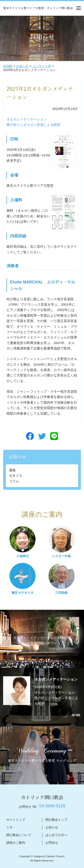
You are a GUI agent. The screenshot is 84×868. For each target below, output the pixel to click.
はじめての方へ (56, 835)
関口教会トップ (56, 820)
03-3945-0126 (52, 806)
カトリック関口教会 (42, 798)
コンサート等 (42, 66)
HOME (8, 66)
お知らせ (22, 66)
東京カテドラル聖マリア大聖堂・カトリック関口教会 (38, 8)
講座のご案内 (16, 843)
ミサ (9, 827)
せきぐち (16, 475)
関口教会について (19, 835)
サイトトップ (16, 820)
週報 (12, 470)
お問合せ (52, 843)
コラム (14, 481)
